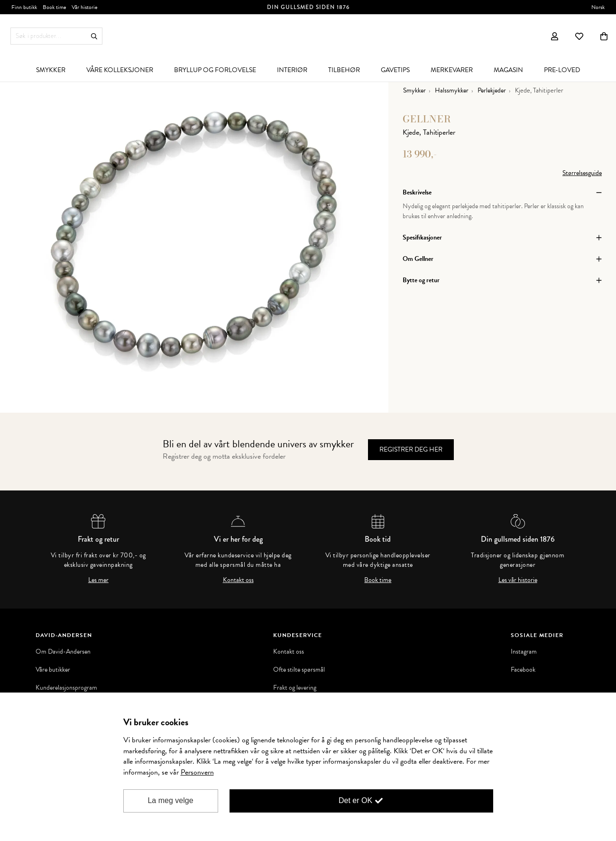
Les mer (98, 580)
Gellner (427, 119)
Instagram (524, 652)
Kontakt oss (238, 580)
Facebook (523, 670)
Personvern (197, 772)
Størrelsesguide (582, 173)
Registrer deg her (411, 449)
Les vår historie (518, 580)
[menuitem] (51, 70)
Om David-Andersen (63, 652)
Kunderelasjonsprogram (66, 688)
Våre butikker (53, 670)
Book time (378, 580)
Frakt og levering (295, 688)
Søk (94, 36)
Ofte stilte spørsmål (299, 670)
